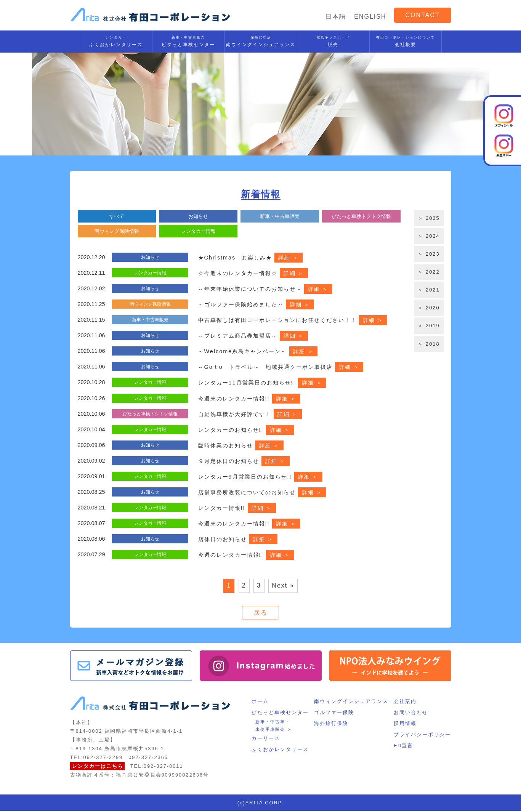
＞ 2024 (429, 236)
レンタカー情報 (198, 231)
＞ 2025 (429, 218)
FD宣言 (404, 747)
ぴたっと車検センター (280, 714)
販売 (333, 41)
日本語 (336, 17)
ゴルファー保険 (334, 714)
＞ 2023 (429, 254)
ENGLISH (370, 17)
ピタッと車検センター (188, 41)
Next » (283, 586)
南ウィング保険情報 (117, 231)
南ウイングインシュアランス (261, 41)
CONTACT (422, 15)
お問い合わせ (411, 714)
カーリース (266, 739)
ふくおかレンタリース (116, 41)
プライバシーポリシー (423, 736)
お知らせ (198, 216)
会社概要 (406, 41)
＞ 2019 (429, 326)
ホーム (260, 703)
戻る (261, 613)
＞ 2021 (429, 290)
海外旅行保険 (331, 725)
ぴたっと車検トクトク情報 (361, 216)
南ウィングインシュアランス (351, 703)
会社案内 (406, 703)
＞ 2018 (429, 344)
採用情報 (406, 725)
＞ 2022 (429, 272)
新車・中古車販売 (280, 216)
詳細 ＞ (289, 257)
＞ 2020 (429, 308)
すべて (117, 216)
